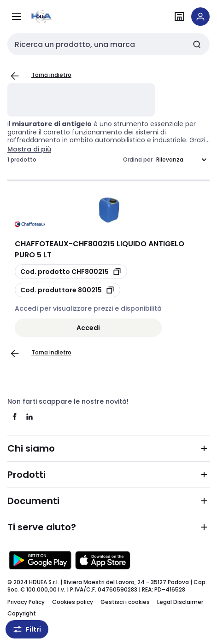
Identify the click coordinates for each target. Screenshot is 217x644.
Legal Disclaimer (180, 602)
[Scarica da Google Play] (40, 560)
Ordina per (138, 160)
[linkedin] (29, 417)
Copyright (22, 613)
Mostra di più (29, 149)
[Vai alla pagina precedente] (15, 76)
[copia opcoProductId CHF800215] (71, 272)
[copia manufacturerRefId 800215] (67, 290)
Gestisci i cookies (125, 602)
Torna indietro (51, 75)
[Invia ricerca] (197, 44)
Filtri (27, 629)
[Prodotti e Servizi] (17, 17)
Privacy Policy (26, 602)
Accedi (88, 328)
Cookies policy (73, 602)
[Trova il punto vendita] (179, 17)
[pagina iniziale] (59, 17)
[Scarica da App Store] (103, 560)
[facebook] (15, 417)
